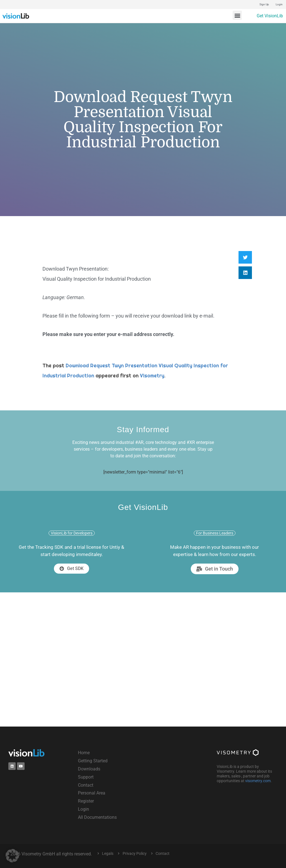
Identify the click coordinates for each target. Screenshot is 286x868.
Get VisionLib (270, 16)
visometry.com (258, 781)
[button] (237, 15)
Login (279, 4)
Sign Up (264, 4)
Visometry (152, 376)
